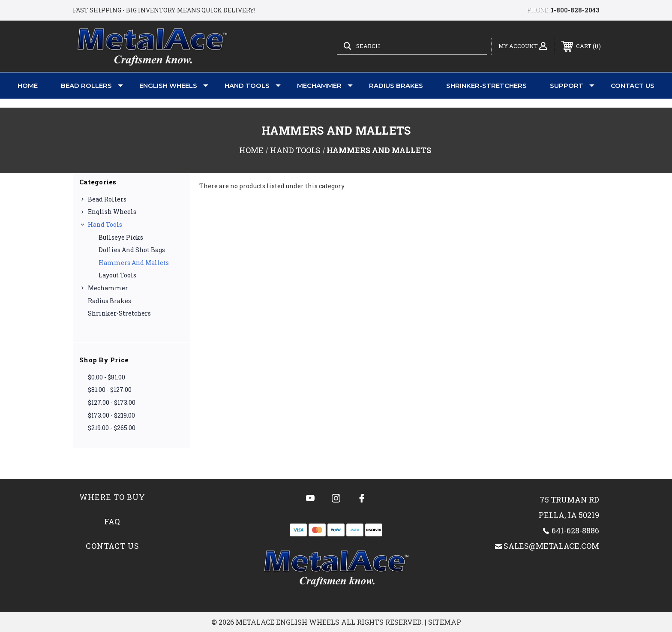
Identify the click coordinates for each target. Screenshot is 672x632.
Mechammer (325, 86)
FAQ (112, 521)
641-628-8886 (575, 530)
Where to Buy (112, 497)
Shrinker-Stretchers (486, 86)
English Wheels (174, 86)
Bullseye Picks (121, 237)
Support (572, 86)
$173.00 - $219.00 (111, 415)
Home (28, 86)
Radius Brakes (396, 86)
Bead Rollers (92, 86)
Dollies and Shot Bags (132, 250)
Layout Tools (117, 275)
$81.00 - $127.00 (110, 390)
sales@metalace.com (551, 546)
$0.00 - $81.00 (106, 377)
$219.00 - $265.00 (112, 428)
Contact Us (633, 86)
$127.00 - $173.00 (112, 402)
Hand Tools (253, 86)
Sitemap (445, 622)
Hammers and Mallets (134, 263)
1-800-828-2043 (575, 10)
